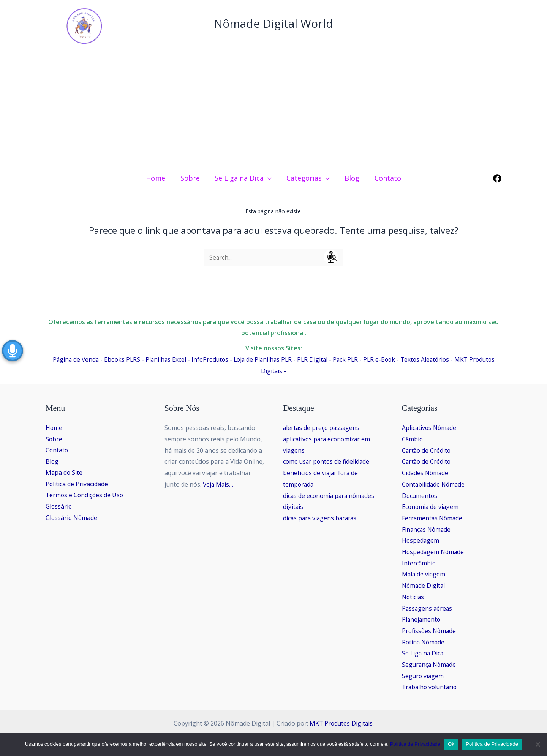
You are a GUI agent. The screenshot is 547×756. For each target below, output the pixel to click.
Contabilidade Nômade (434, 484)
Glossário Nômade (72, 518)
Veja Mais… (219, 484)
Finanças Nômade (427, 529)
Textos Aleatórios (429, 359)
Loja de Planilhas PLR (262, 359)
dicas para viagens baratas (321, 518)
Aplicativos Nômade (430, 428)
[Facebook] (497, 178)
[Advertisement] (273, 109)
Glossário (59, 507)
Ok (451, 744)
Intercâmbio (419, 563)
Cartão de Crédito (427, 450)
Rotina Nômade (424, 642)
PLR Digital (313, 359)
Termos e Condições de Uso (85, 496)
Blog (52, 461)
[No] (538, 744)
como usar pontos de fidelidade (327, 461)
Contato (57, 450)
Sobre (54, 439)
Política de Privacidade (77, 484)
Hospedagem (421, 540)
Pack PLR (347, 359)
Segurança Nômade (430, 665)
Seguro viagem (423, 676)
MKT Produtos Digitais (341, 723)
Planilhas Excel (162, 359)
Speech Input (331, 257)
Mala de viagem (424, 574)
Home (54, 428)
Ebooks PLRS (117, 359)
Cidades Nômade (426, 473)
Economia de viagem (431, 507)
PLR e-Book (382, 359)
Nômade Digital (424, 586)
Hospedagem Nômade (434, 552)
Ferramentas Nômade (433, 518)
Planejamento (422, 619)
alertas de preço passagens (322, 428)
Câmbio (413, 439)
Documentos (420, 496)
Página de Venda (70, 359)
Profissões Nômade (430, 631)
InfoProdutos (207, 359)
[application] (268, 178)
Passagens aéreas (428, 608)
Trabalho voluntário (431, 687)
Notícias (413, 597)
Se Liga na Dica (423, 653)
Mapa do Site (64, 473)
